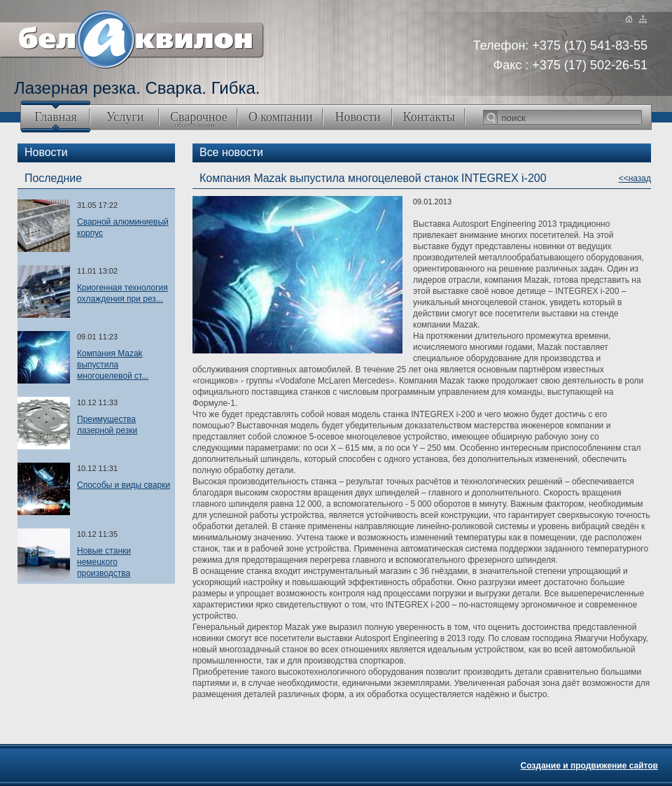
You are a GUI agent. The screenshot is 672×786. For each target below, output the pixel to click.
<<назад (635, 178)
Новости (357, 117)
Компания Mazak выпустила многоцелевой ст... (113, 365)
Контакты (429, 117)
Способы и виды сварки (124, 485)
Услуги (125, 117)
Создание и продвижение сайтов (589, 766)
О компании (281, 117)
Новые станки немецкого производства (104, 562)
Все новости (231, 152)
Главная (55, 117)
